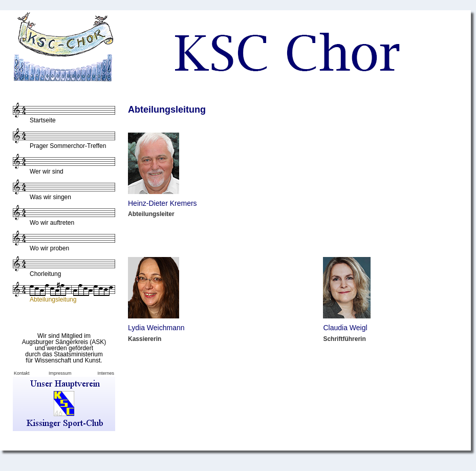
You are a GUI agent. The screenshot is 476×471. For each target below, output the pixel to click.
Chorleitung (45, 274)
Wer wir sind (47, 172)
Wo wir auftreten (52, 223)
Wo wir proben (49, 248)
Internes (106, 373)
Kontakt (22, 373)
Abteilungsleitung (53, 299)
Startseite (43, 120)
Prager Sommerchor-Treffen (68, 146)
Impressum (60, 373)
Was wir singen (50, 197)
